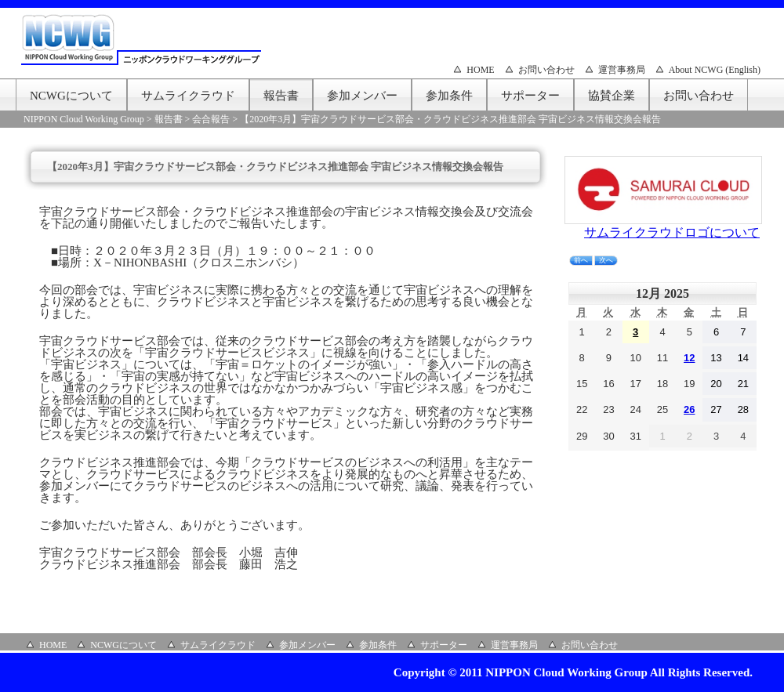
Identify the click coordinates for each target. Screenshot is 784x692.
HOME (480, 70)
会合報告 (211, 119)
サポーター (530, 96)
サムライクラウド (188, 96)
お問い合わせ (546, 70)
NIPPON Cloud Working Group (84, 119)
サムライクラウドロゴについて (672, 232)
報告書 (281, 96)
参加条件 (449, 96)
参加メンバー (362, 96)
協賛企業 (612, 96)
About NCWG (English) (715, 70)
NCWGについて (71, 96)
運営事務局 (622, 70)
